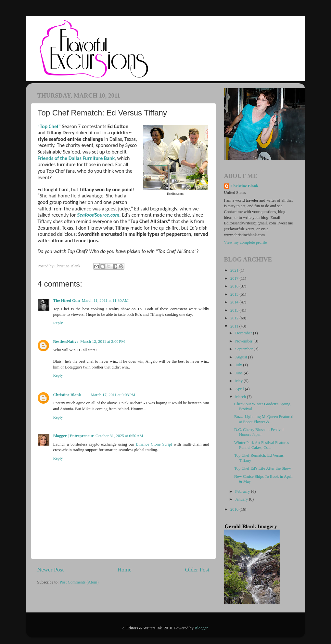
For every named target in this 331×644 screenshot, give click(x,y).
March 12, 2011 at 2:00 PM (102, 342)
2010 (235, 509)
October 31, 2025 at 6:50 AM (119, 436)
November (244, 341)
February (243, 491)
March (241, 397)
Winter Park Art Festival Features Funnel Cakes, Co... (262, 445)
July (239, 365)
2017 (235, 278)
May (239, 381)
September (244, 349)
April (240, 389)
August (242, 357)
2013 (235, 310)
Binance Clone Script (154, 444)
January (242, 499)
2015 (235, 294)
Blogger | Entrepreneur (74, 436)
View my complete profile (246, 242)
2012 (235, 318)
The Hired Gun (67, 301)
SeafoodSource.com (98, 215)
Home (124, 570)
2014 (235, 302)
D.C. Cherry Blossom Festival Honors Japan (259, 432)
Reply (58, 323)
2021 (235, 270)
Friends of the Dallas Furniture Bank (76, 158)
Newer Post (51, 570)
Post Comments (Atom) (79, 582)
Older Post (197, 570)
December (244, 333)
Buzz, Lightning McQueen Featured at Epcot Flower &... (264, 419)
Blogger (201, 628)
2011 (235, 326)
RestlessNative (66, 342)
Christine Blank (67, 395)
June (239, 373)
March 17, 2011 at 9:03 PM (113, 395)
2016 (235, 286)
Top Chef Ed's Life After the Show (263, 468)
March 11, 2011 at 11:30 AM (105, 301)
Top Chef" (50, 126)
